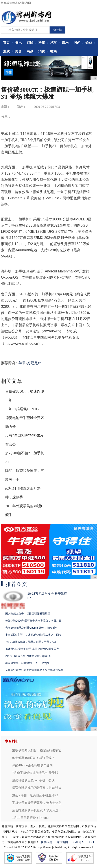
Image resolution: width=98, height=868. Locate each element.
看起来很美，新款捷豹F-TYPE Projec (27, 663)
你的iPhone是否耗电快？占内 (32, 765)
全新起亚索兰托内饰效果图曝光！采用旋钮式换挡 (34, 670)
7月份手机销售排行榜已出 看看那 (35, 773)
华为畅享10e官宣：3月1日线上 (33, 758)
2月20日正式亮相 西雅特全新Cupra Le (28, 656)
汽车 (54, 42)
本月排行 (12, 741)
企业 (89, 42)
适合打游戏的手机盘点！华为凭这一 (37, 810)
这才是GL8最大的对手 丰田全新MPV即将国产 (32, 649)
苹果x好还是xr (30, 363)
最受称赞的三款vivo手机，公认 (33, 780)
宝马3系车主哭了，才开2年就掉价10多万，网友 (33, 635)
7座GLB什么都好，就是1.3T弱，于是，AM (31, 642)
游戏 (6, 51)
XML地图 (78, 842)
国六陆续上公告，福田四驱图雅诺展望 (28, 614)
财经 (30, 42)
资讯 (18, 42)
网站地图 (62, 842)
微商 (54, 51)
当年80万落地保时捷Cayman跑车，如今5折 (31, 628)
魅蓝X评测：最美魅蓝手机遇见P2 (35, 795)
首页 (6, 42)
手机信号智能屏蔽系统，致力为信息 (37, 803)
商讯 (30, 51)
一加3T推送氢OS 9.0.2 (22, 409)
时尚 (77, 42)
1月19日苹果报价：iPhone (30, 818)
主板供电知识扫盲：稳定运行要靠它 (37, 750)
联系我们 (46, 842)
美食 (18, 51)
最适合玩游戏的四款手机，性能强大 (37, 788)
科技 (42, 42)
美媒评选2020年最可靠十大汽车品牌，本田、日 (33, 621)
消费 (42, 51)
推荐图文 (17, 584)
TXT (92, 842)
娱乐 (65, 42)
